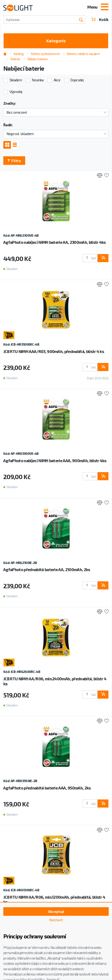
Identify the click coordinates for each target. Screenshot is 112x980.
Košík (100, 20)
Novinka (38, 80)
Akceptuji (56, 911)
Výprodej (16, 92)
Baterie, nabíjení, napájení (83, 54)
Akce (57, 80)
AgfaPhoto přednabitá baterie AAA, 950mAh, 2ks (47, 788)
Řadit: (8, 125)
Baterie (15, 59)
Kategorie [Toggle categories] (56, 41)
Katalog (19, 54)
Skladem (16, 80)
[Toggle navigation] (105, 7)
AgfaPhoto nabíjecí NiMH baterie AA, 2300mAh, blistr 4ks (55, 242)
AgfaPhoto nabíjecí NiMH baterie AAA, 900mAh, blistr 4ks (55, 461)
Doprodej (77, 80)
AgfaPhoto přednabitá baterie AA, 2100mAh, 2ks (47, 569)
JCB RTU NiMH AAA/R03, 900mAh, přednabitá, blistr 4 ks (54, 351)
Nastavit (56, 920)
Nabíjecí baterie (37, 59)
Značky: (9, 103)
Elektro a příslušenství (45, 54)
